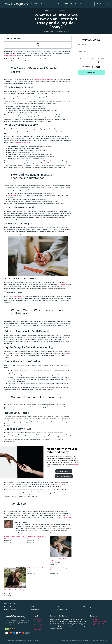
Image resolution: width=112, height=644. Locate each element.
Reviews (61, 4)
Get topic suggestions (64, 476)
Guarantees (45, 4)
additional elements (63, 284)
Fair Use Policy (38, 619)
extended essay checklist (22, 143)
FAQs (67, 4)
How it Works (35, 4)
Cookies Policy (38, 624)
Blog (72, 4)
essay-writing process (64, 518)
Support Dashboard (100, 621)
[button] (69, 39)
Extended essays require (52, 161)
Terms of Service (38, 622)
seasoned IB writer (10, 55)
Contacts (78, 4)
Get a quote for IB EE (64, 471)
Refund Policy (37, 630)
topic (69, 353)
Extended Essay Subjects (56, 10)
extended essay (30, 129)
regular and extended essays (44, 79)
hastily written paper (61, 484)
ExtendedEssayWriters (16, 4)
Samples (54, 4)
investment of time (20, 296)
